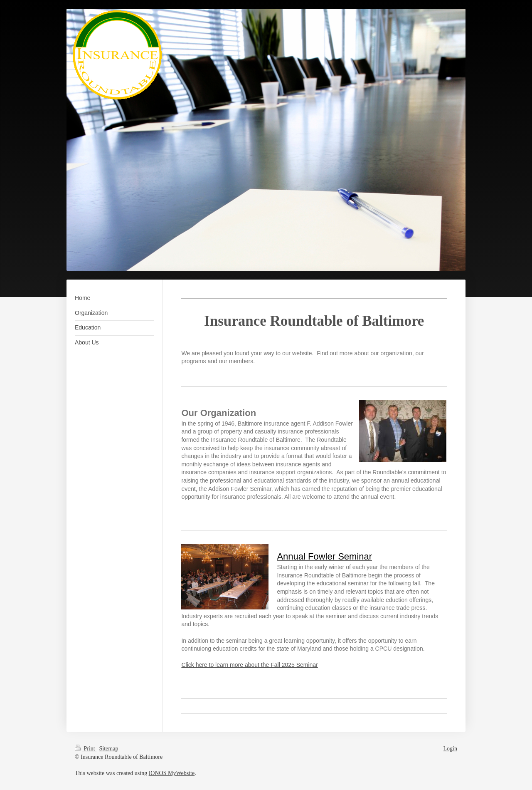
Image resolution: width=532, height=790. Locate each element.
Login (450, 749)
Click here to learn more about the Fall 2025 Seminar (249, 665)
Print (86, 749)
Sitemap (109, 749)
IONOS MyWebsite (172, 773)
